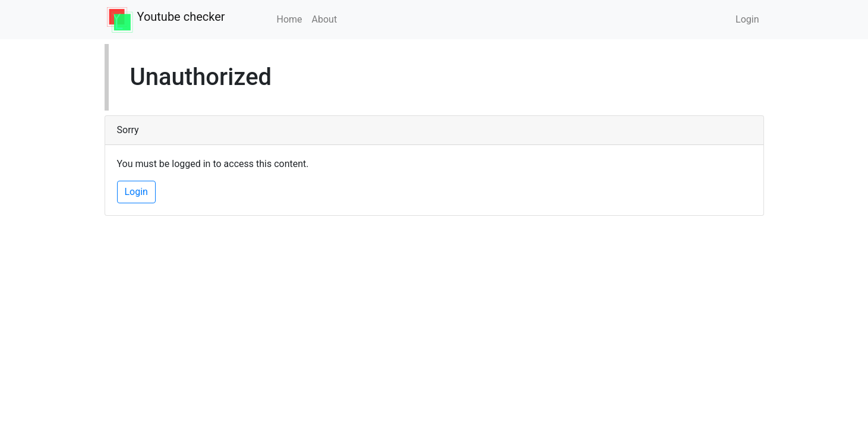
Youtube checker (181, 17)
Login (747, 19)
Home (290, 19)
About (325, 19)
